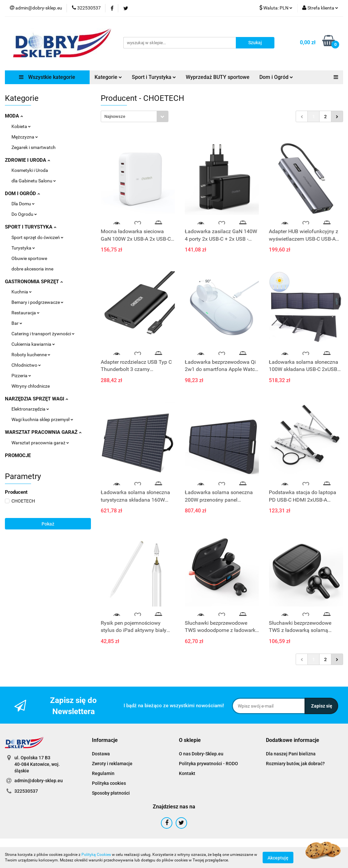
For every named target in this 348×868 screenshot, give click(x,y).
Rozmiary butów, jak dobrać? (295, 764)
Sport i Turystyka (154, 77)
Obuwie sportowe (29, 258)
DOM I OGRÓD (22, 194)
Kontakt (187, 773)
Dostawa (101, 754)
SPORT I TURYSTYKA (31, 227)
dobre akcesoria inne (32, 269)
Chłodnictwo (26, 365)
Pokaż (48, 524)
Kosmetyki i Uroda (30, 170)
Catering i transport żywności (43, 334)
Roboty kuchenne (31, 355)
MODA (14, 116)
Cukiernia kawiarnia (33, 344)
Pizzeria (21, 376)
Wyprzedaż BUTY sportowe (218, 77)
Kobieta (21, 126)
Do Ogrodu (24, 214)
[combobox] (135, 116)
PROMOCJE (18, 455)
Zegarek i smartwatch (34, 147)
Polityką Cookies (96, 855)
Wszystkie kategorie (47, 77)
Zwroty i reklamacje (112, 764)
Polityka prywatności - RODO (209, 764)
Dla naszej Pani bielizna (291, 754)
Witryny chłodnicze (31, 386)
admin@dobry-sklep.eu (39, 781)
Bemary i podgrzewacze (37, 302)
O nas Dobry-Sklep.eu (201, 754)
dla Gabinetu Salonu (34, 181)
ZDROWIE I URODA (27, 160)
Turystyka (23, 248)
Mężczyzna (25, 137)
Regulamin (103, 773)
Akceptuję (278, 858)
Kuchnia (22, 292)
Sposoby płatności (111, 793)
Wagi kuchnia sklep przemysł (42, 419)
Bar (17, 323)
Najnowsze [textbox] (115, 116)
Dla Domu (23, 204)
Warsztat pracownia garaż (40, 443)
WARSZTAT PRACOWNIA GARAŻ (43, 432)
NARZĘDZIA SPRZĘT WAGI (36, 399)
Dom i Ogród (276, 77)
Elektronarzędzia (30, 409)
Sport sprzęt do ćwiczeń (37, 237)
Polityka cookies (109, 783)
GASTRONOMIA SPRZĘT (34, 282)
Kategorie (108, 77)
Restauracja (26, 313)
